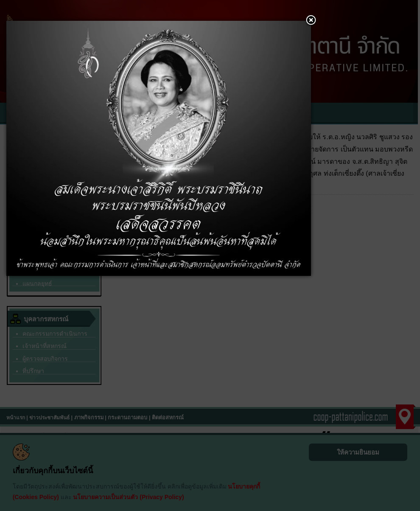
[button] (311, 21)
